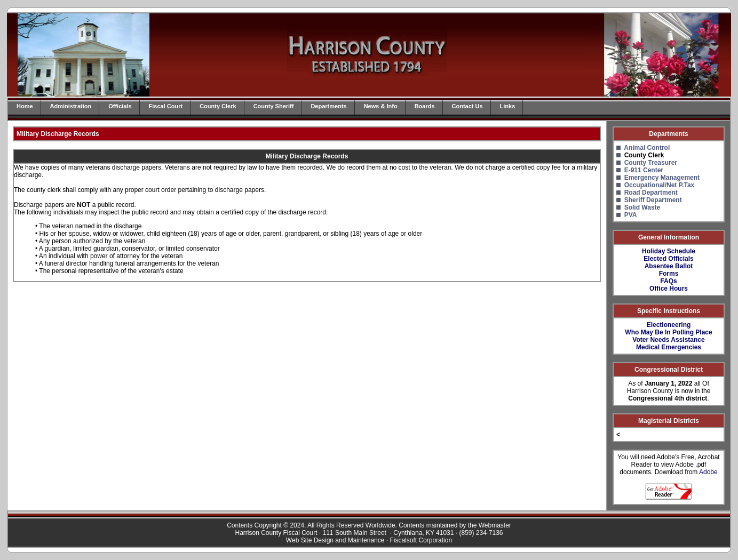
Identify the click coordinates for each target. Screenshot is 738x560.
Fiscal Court (166, 106)
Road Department (651, 193)
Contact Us (467, 106)
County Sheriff (274, 106)
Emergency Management (662, 178)
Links (508, 106)
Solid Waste (642, 207)
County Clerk (218, 106)
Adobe (708, 472)
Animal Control (647, 148)
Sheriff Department (653, 200)
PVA (631, 215)
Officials (120, 106)
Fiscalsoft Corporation (421, 540)
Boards (425, 106)
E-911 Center (644, 170)
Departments (328, 106)
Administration (71, 106)
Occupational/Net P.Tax (660, 185)
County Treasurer (651, 163)
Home (25, 106)
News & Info (381, 106)
